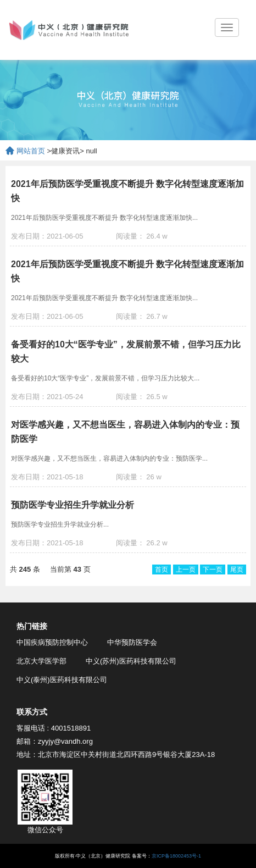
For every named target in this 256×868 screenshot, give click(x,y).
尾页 (237, 570)
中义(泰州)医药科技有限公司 (62, 680)
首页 (162, 570)
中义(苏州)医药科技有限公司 (131, 661)
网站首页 (31, 151)
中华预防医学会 (132, 642)
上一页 (186, 570)
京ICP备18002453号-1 (176, 856)
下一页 (213, 570)
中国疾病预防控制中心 (52, 642)
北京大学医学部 (41, 661)
